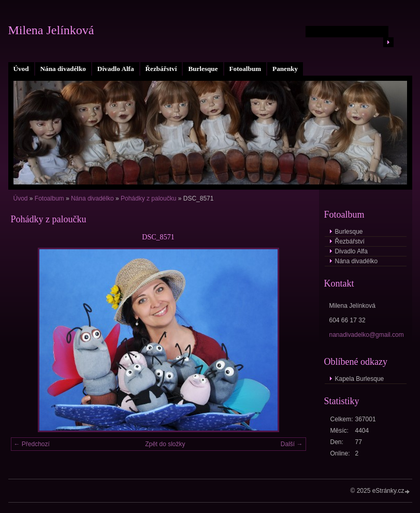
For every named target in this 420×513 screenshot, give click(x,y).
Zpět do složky (165, 444)
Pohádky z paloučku (148, 198)
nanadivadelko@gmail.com (367, 335)
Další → (292, 444)
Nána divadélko (63, 69)
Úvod (21, 69)
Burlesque (203, 69)
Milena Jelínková (51, 30)
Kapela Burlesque (360, 379)
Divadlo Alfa (116, 69)
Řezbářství (161, 69)
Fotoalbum (245, 69)
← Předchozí (32, 444)
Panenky (285, 69)
